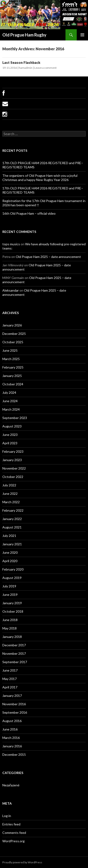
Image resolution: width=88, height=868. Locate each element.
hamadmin (26, 68)
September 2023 (15, 418)
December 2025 (14, 334)
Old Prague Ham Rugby (24, 35)
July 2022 (9, 485)
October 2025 (13, 342)
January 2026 (12, 325)
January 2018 (12, 637)
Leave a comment (45, 68)
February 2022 (13, 510)
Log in (7, 816)
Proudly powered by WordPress (22, 862)
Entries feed (11, 824)
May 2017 (10, 679)
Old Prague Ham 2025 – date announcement (48, 257)
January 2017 (12, 696)
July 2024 (9, 392)
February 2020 (13, 569)
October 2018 (13, 611)
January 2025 (12, 376)
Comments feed (14, 833)
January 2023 (12, 460)
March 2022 (11, 502)
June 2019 (10, 595)
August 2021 (12, 527)
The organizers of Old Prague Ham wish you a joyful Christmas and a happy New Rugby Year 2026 (40, 178)
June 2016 (10, 729)
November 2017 (14, 653)
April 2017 (10, 687)
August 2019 (12, 578)
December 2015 (14, 754)
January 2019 (12, 603)
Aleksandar (11, 290)
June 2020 (10, 552)
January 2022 (12, 519)
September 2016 (15, 712)
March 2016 (11, 738)
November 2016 (14, 704)
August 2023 (12, 426)
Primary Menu (82, 35)
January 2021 (12, 544)
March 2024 (11, 409)
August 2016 (12, 721)
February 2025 (13, 367)
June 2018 (10, 620)
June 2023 (10, 435)
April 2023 (10, 443)
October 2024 (13, 384)
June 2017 (10, 670)
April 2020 (10, 561)
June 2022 (10, 494)
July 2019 (9, 586)
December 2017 (14, 645)
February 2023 (13, 451)
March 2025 (11, 359)
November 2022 (14, 468)
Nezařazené (11, 785)
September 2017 (15, 662)
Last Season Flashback (21, 62)
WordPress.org (13, 841)
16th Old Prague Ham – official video (29, 213)
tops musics (11, 244)
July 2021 (9, 536)
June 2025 (10, 350)
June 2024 (10, 401)
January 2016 (12, 746)
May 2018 (10, 628)
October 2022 (13, 477)
